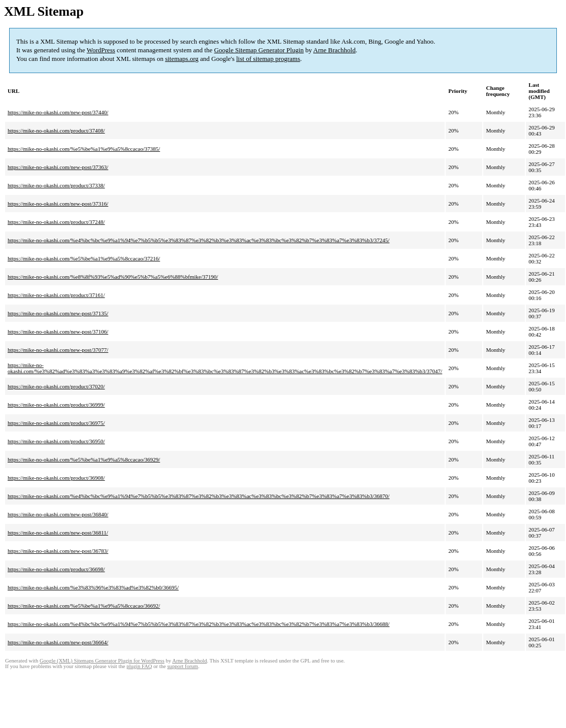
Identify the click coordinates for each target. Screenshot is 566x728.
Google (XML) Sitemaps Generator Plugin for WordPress (102, 661)
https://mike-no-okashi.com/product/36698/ (56, 569)
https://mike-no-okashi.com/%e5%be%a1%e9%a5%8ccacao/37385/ (84, 149)
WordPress (101, 50)
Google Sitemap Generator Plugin (259, 50)
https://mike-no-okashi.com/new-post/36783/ (58, 551)
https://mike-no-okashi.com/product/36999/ (56, 405)
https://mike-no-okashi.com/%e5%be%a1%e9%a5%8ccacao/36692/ (84, 606)
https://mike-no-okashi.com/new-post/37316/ (58, 204)
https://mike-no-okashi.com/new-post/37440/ (58, 112)
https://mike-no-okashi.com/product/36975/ (56, 423)
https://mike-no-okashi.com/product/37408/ (56, 130)
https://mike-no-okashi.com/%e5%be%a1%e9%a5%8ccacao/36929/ (84, 459)
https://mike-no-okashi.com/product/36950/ (56, 441)
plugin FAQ (139, 666)
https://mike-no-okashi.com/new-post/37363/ (58, 167)
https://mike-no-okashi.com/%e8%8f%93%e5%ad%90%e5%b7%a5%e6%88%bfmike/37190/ (113, 277)
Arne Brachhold (334, 50)
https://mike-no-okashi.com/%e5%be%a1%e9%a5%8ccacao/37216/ (84, 258)
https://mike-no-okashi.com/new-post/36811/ (58, 533)
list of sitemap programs (268, 59)
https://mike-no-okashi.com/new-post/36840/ (58, 514)
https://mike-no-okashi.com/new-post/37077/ (58, 350)
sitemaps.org (182, 59)
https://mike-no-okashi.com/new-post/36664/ (58, 642)
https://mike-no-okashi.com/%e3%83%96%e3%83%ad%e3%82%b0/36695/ (93, 587)
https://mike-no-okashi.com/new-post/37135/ (58, 313)
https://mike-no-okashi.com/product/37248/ (56, 222)
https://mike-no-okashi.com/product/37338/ (56, 185)
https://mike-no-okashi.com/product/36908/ (56, 478)
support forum (182, 666)
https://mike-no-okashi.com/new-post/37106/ (58, 332)
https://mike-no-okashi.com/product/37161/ (56, 295)
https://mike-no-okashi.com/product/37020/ (56, 386)
